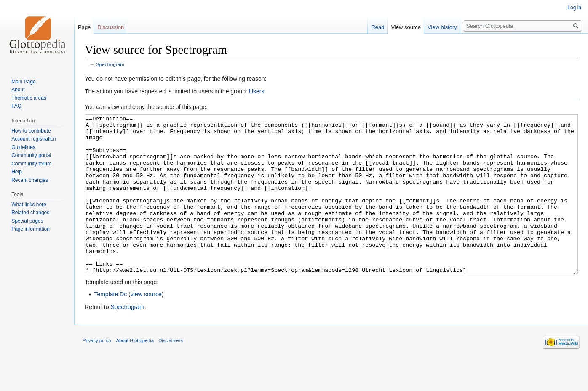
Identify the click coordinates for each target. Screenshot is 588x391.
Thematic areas (29, 98)
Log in (574, 8)
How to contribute (31, 131)
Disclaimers (171, 372)
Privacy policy (97, 372)
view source (146, 326)
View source (406, 27)
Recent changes (30, 180)
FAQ (16, 106)
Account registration (34, 139)
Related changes (30, 213)
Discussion (111, 27)
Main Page (23, 82)
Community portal (31, 155)
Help (17, 172)
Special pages (27, 221)
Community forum (31, 164)
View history (442, 27)
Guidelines (23, 147)
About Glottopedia (135, 372)
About (18, 90)
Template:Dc (110, 326)
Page (84, 27)
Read (378, 27)
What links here (29, 205)
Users (257, 91)
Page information (31, 229)
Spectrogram (110, 64)
